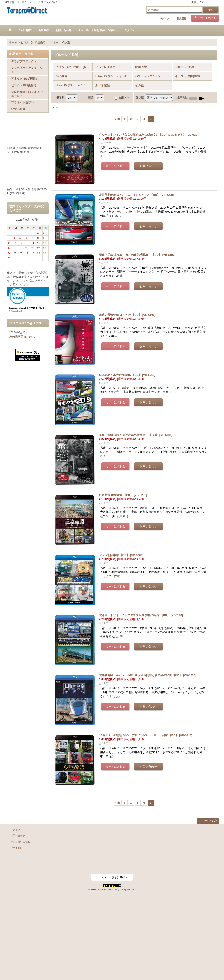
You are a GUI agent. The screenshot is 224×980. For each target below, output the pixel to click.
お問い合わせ (18, 836)
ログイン (164, 18)
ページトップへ (210, 821)
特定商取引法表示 (20, 842)
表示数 (61, 98)
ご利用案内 (17, 848)
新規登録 (182, 18)
